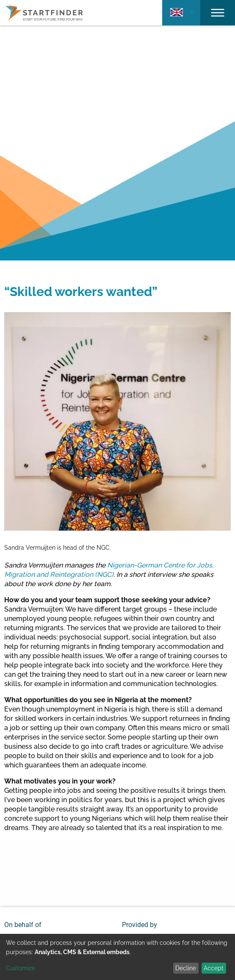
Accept (214, 968)
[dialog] (117, 957)
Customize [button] (21, 968)
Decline (186, 968)
